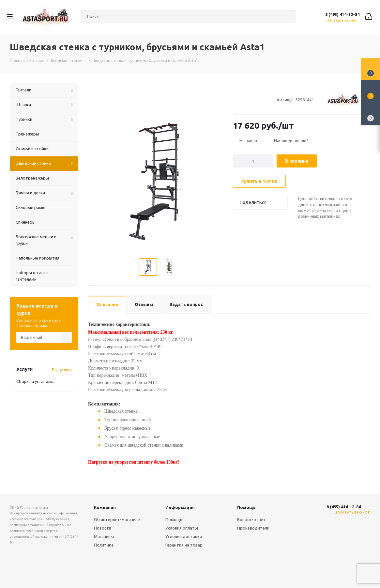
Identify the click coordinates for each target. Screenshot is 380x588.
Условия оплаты (182, 528)
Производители (253, 528)
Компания (105, 507)
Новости (103, 528)
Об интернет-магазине (117, 519)
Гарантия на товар (184, 545)
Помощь (174, 519)
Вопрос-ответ (251, 519)
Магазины (104, 536)
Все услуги (62, 370)
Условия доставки (184, 536)
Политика (104, 545)
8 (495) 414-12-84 (342, 14)
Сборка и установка (35, 381)
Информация (180, 507)
